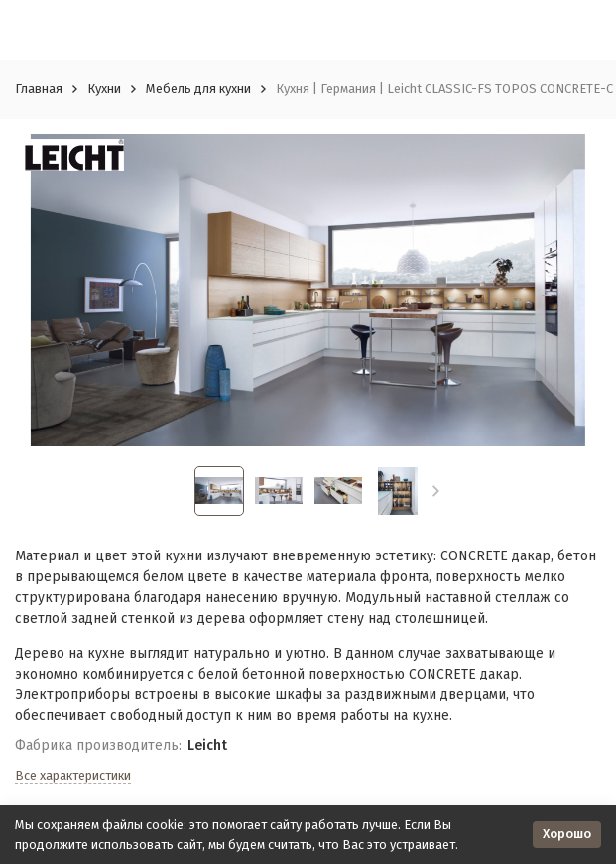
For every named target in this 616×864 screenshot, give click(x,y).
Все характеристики (73, 775)
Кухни (104, 89)
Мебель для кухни (198, 89)
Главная (39, 89)
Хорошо (567, 834)
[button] (436, 491)
